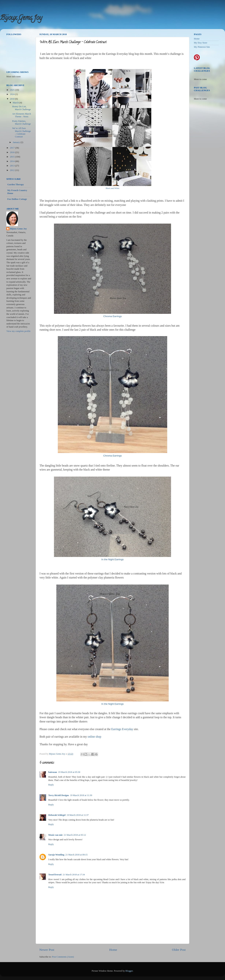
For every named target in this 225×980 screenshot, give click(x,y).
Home (113, 950)
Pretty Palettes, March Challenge (21, 122)
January (17, 142)
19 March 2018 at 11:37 (78, 815)
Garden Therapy (16, 184)
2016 (12, 152)
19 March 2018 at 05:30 (69, 772)
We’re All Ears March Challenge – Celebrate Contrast (21, 132)
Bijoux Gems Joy (21, 18)
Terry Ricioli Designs (59, 795)
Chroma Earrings (113, 316)
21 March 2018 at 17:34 (74, 875)
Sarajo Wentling (56, 855)
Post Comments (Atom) (63, 957)
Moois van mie (55, 835)
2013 (12, 166)
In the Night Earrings (112, 559)
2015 (12, 157)
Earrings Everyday (122, 729)
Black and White (112, 188)
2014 (12, 161)
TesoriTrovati (55, 875)
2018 (12, 99)
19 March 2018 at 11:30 (81, 795)
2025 (12, 90)
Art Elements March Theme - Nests (21, 115)
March (16, 103)
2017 (12, 148)
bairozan (53, 772)
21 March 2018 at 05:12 (75, 835)
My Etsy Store (201, 43)
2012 (12, 170)
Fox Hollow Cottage (17, 199)
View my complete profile (18, 331)
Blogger (129, 971)
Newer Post (47, 950)
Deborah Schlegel (57, 815)
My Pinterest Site (202, 47)
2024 (12, 94)
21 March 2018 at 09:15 (77, 855)
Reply (51, 785)
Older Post (179, 950)
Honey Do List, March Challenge (21, 108)
